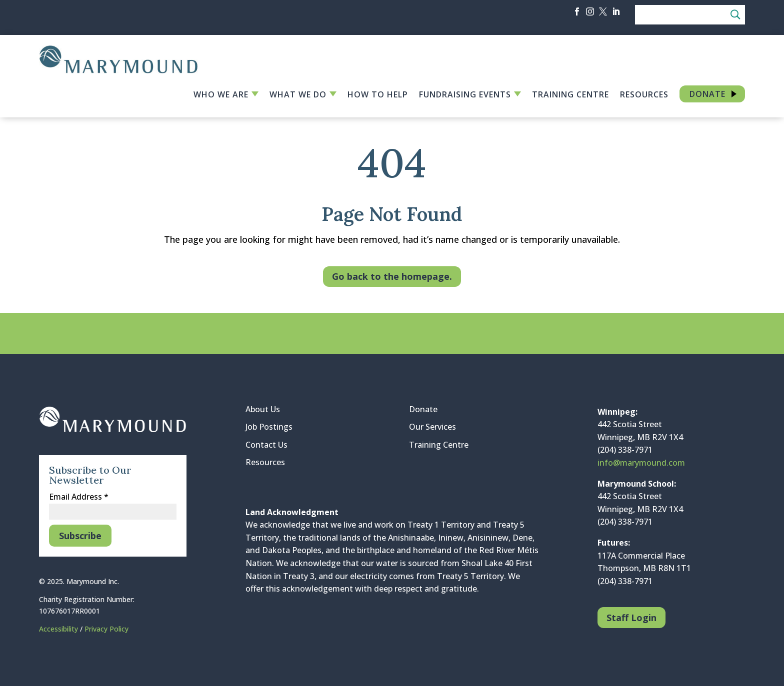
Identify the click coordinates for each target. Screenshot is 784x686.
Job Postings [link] (269, 427)
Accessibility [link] (59, 629)
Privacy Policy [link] (106, 629)
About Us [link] (263, 409)
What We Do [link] (298, 95)
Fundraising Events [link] (465, 95)
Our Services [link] (432, 427)
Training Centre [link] (570, 95)
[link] (118, 70)
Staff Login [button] (631, 618)
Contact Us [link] (266, 445)
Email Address (79, 497)
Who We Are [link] (221, 95)
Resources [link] (644, 95)
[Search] (690, 15)
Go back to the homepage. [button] (392, 276)
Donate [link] (707, 94)
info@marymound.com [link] (641, 463)
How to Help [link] (378, 95)
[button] (577, 11)
